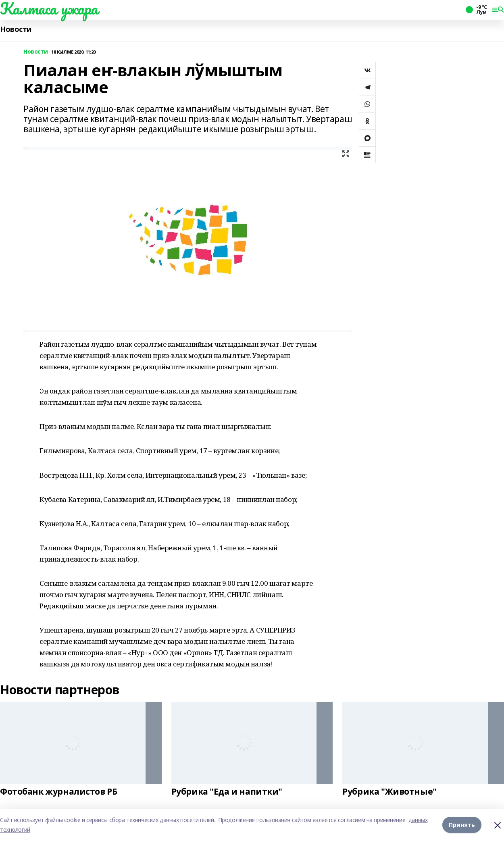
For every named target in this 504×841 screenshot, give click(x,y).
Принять (462, 825)
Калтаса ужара (49, 8)
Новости (16, 29)
